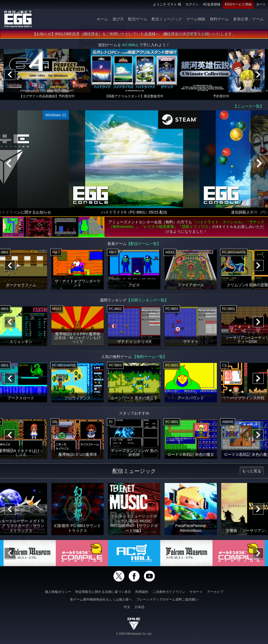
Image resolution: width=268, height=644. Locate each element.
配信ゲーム (138, 19)
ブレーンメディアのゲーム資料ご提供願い (167, 599)
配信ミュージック (167, 19)
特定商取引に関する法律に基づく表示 (103, 592)
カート (261, 4)
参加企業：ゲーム (248, 19)
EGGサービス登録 (238, 4)
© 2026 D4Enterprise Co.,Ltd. (134, 634)
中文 (127, 607)
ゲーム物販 (196, 19)
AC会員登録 (212, 4)
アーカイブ (215, 592)
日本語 (140, 607)
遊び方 (118, 19)
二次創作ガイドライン (169, 592)
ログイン (192, 4)
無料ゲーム (219, 19)
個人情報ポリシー (58, 592)
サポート (196, 592)
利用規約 (142, 592)
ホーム (102, 19)
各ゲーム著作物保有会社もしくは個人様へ (101, 599)
